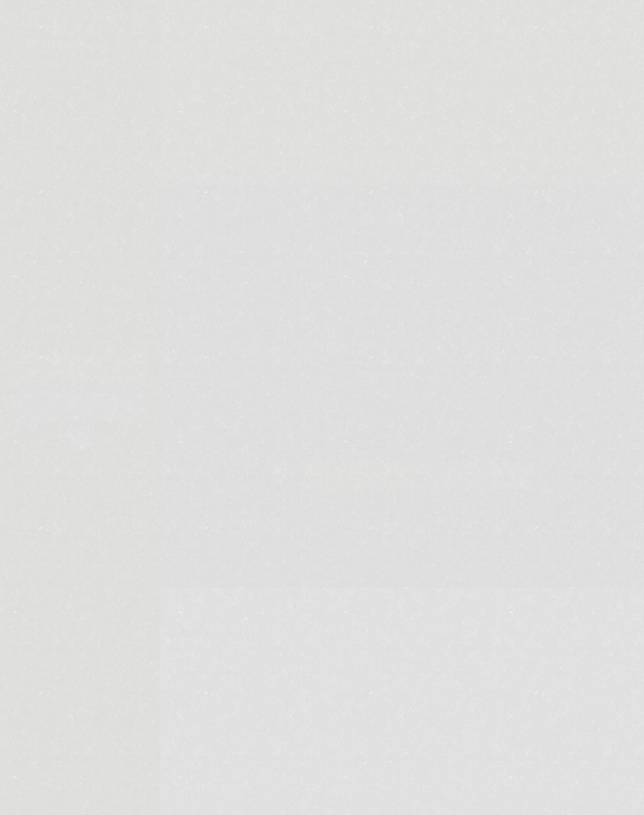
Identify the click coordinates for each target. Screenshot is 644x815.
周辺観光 (29, 230)
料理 (19, 174)
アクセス (29, 258)
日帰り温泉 (33, 117)
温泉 (19, 89)
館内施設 (29, 202)
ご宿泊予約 (359, 475)
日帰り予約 (477, 475)
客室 (19, 146)
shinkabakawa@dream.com (417, 312)
